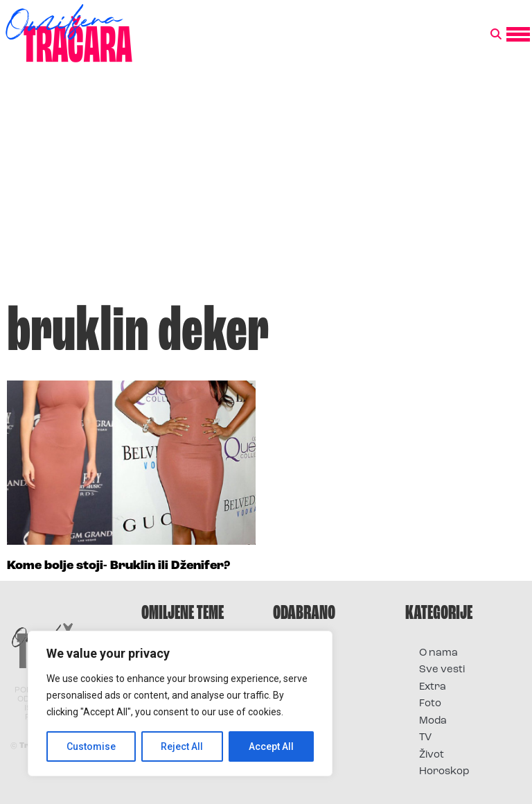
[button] (496, 35)
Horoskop (444, 772)
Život (432, 755)
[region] (180, 703)
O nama (438, 653)
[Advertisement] (266, 190)
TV (425, 738)
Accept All (271, 746)
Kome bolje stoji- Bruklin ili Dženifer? (118, 566)
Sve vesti (442, 670)
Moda (433, 721)
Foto (430, 704)
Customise (91, 746)
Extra (433, 687)
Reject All (183, 746)
